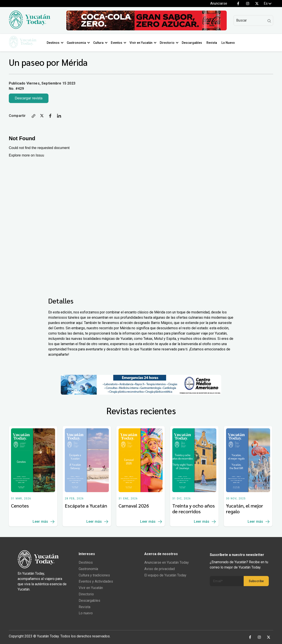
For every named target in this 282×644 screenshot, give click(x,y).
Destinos (55, 43)
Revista (213, 43)
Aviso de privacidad (160, 569)
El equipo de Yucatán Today (165, 575)
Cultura (100, 43)
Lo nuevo (86, 613)
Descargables (194, 43)
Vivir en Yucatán (143, 43)
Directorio (169, 43)
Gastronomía (88, 569)
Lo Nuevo (230, 43)
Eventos (118, 43)
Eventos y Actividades (96, 581)
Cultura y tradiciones (94, 575)
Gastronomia (78, 43)
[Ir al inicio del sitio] (30, 28)
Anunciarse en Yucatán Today (167, 562)
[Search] (253, 20)
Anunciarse (219, 3)
